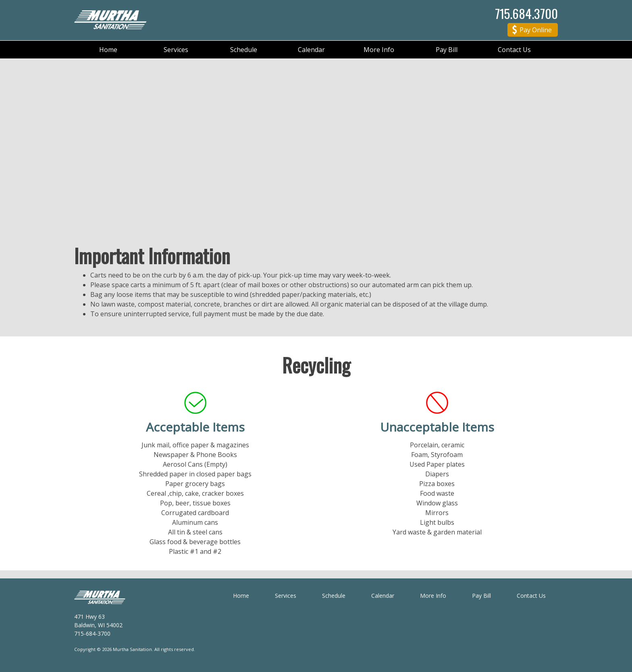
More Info (379, 50)
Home (108, 50)
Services (176, 50)
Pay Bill (447, 50)
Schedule (244, 50)
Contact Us (514, 50)
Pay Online (532, 31)
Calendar (311, 50)
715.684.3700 (526, 13)
